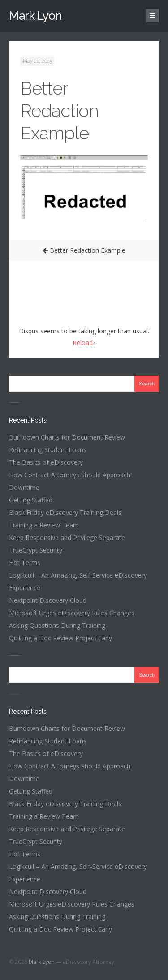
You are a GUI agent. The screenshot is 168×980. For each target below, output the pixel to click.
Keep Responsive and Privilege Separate (67, 537)
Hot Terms (25, 563)
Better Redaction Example (59, 110)
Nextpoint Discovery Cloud (48, 600)
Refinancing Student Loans (48, 450)
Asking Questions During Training (57, 625)
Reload (83, 343)
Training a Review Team (44, 525)
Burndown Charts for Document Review (67, 437)
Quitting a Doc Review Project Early (60, 638)
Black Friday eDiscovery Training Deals (65, 512)
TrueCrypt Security (36, 550)
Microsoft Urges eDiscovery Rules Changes (72, 613)
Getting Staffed (31, 500)
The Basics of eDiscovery (46, 462)
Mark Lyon (35, 16)
